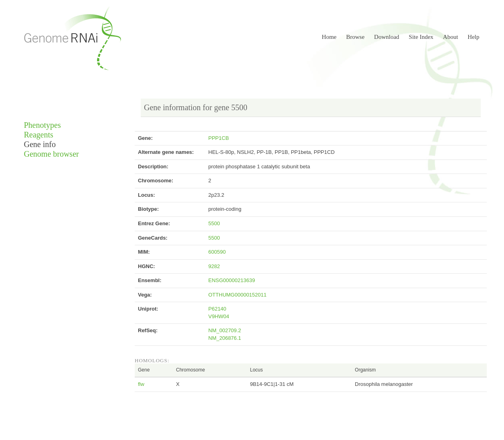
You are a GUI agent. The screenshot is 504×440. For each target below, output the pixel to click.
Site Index (421, 37)
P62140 (218, 309)
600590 (217, 252)
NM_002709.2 (225, 330)
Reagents (39, 135)
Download (387, 37)
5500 (214, 223)
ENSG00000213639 (232, 280)
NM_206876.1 (225, 338)
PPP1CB (219, 138)
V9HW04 (219, 316)
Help (473, 37)
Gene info (40, 144)
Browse (355, 37)
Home (329, 37)
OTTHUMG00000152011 (238, 295)
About (451, 37)
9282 (214, 266)
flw (141, 384)
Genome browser (52, 154)
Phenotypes (43, 125)
